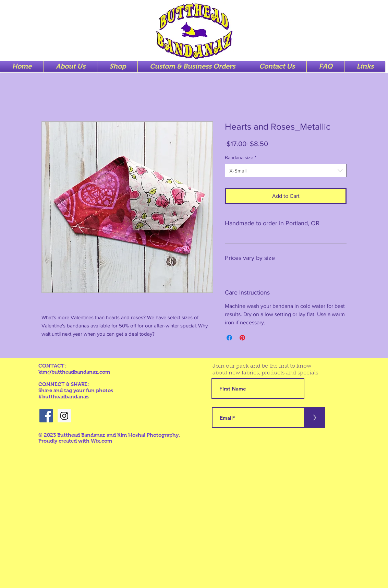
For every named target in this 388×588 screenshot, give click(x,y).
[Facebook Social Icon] (46, 416)
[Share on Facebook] (229, 338)
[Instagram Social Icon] (64, 416)
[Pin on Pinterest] (242, 338)
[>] (315, 418)
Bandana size (241, 157)
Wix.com (101, 441)
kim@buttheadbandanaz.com (74, 372)
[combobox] (286, 171)
